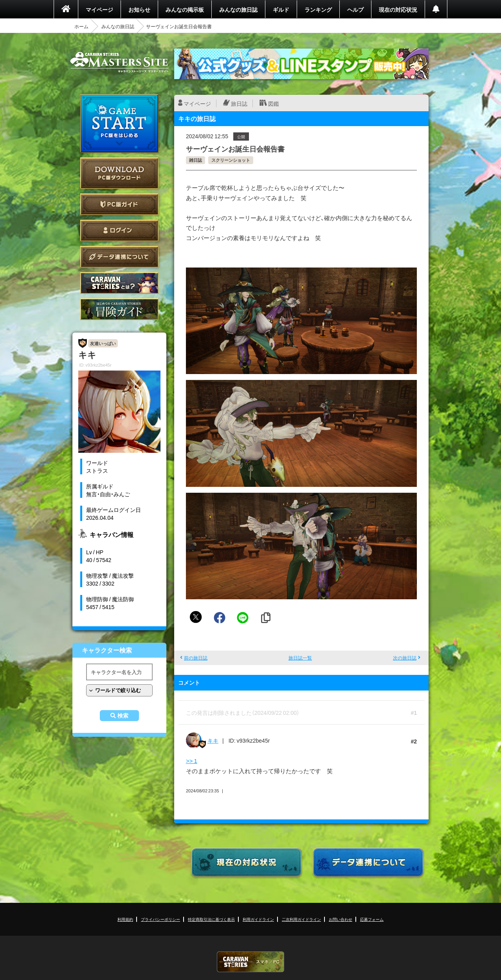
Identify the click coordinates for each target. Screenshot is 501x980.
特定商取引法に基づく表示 (211, 919)
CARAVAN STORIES (250, 962)
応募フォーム (372, 919)
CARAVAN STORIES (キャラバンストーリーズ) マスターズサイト (119, 62)
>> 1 (192, 761)
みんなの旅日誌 (238, 9)
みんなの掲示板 (185, 9)
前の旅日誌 (196, 658)
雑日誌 (196, 160)
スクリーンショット (231, 160)
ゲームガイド (119, 309)
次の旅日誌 (405, 658)
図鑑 (274, 103)
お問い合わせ (341, 919)
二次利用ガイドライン (301, 919)
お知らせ (139, 9)
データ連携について (119, 257)
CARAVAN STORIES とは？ (119, 283)
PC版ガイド (119, 204)
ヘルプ (355, 9)
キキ (213, 740)
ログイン (119, 231)
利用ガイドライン (258, 919)
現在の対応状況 (398, 9)
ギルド (281, 9)
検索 (123, 716)
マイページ (99, 9)
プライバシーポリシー (160, 919)
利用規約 (125, 919)
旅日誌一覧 (300, 658)
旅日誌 (239, 103)
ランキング (318, 9)
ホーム (81, 26)
